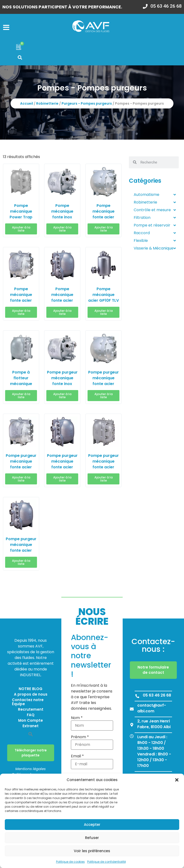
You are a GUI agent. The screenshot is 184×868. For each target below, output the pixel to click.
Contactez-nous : (153, 646)
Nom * (77, 719)
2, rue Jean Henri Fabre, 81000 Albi (154, 725)
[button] (177, 780)
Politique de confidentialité (106, 862)
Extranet (31, 727)
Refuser (92, 838)
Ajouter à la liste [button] (21, 230)
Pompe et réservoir (155, 227)
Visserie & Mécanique (155, 250)
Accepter (92, 825)
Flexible (155, 242)
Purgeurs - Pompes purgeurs (87, 105)
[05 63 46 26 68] (137, 697)
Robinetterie (47, 105)
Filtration (155, 219)
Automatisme (155, 196)
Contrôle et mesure (155, 211)
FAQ (31, 716)
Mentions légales (31, 770)
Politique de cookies (70, 862)
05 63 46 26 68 (157, 696)
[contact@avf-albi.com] (132, 710)
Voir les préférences (92, 851)
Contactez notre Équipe (28, 703)
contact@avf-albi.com (152, 709)
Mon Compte (31, 722)
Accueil (27, 105)
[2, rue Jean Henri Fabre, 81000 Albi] (132, 726)
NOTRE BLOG (31, 690)
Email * (77, 758)
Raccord (155, 234)
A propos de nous (31, 696)
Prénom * (80, 738)
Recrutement (31, 711)
